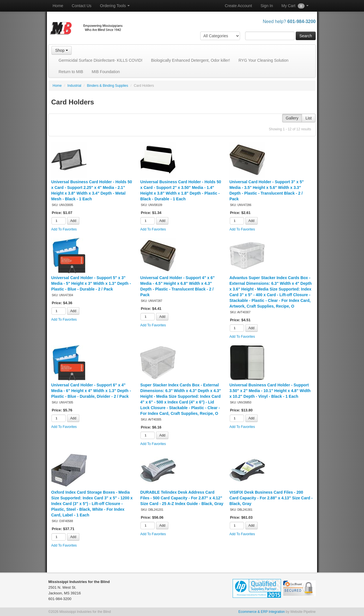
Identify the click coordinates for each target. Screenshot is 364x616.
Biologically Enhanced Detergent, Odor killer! (191, 60)
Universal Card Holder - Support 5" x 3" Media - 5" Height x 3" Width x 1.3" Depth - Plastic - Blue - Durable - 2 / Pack (91, 283)
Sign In (267, 6)
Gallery (292, 118)
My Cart (295, 6)
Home (58, 6)
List (309, 118)
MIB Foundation (106, 72)
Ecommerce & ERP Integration (261, 612)
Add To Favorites (64, 229)
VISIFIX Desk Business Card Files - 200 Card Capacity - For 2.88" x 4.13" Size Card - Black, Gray (271, 498)
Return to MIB (71, 72)
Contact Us (81, 6)
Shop (62, 50)
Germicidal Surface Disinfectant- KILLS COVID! (101, 60)
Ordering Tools (115, 6)
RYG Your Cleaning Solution (264, 60)
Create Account (238, 6)
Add (73, 221)
